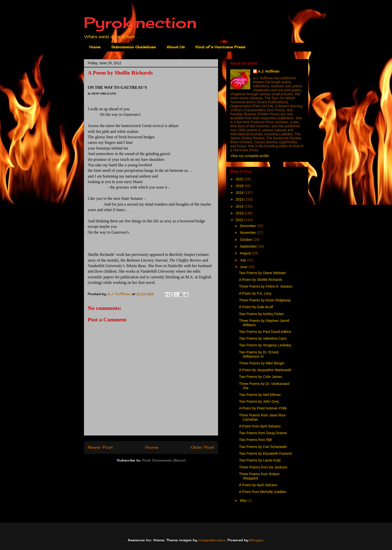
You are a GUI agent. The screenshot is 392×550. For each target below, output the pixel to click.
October (246, 240)
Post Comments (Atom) (164, 460)
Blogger (256, 540)
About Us (176, 47)
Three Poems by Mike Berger (262, 363)
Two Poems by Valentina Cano (263, 338)
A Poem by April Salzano (258, 485)
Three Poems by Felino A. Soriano (266, 286)
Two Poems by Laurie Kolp (260, 460)
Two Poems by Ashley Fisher (261, 314)
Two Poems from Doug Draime (263, 433)
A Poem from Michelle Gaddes (263, 492)
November (248, 233)
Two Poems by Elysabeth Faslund (265, 453)
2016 (240, 193)
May (243, 500)
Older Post (202, 447)
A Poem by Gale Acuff (256, 307)
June (244, 267)
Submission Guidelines (133, 47)
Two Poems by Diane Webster (262, 273)
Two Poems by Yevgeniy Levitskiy (265, 345)
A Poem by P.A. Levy (255, 293)
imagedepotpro (212, 540)
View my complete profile (250, 156)
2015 (240, 199)
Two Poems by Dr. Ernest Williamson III (259, 354)
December (248, 226)
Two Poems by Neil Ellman (260, 395)
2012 (240, 220)
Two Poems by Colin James (261, 377)
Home (95, 47)
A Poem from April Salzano (260, 426)
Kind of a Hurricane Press (220, 47)
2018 (240, 186)
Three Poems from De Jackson (263, 467)
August (246, 253)
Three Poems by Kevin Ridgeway (265, 300)
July (243, 260)
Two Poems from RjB (255, 440)
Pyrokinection (140, 22)
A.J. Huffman (269, 71)
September (249, 246)
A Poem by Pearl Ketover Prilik (263, 408)
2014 (240, 206)
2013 (240, 213)
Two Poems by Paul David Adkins (265, 332)
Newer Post (100, 447)
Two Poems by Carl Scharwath (263, 447)
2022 (240, 179)
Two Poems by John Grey (259, 401)
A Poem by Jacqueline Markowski (265, 370)
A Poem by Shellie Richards (261, 280)
